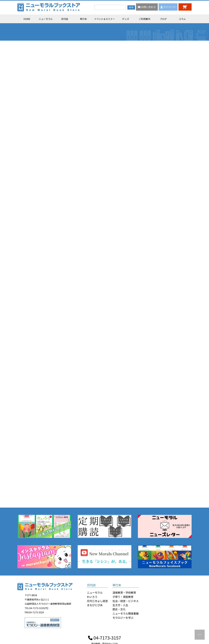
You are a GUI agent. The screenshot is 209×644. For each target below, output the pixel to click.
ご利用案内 (144, 19)
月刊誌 (65, 19)
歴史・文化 (119, 609)
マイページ (168, 7)
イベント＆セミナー (105, 19)
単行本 (83, 19)
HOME (27, 19)
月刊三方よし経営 (97, 601)
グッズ (126, 19)
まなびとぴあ (95, 605)
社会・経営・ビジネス (126, 601)
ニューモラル (46, 19)
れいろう (92, 597)
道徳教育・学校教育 (124, 592)
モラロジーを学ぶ (123, 618)
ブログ (163, 19)
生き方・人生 (120, 605)
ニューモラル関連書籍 (126, 613)
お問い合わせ (147, 7)
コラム (182, 19)
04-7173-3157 (105, 638)
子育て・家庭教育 (123, 597)
